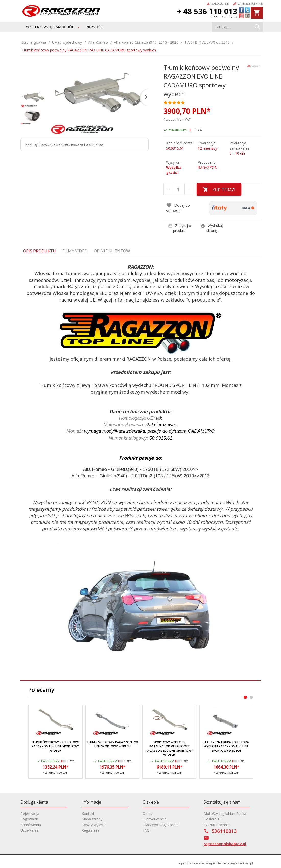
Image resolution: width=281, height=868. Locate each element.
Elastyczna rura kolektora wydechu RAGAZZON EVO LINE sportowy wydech (226, 746)
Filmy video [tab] (75, 251)
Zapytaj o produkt (180, 228)
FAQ (146, 830)
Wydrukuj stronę (212, 228)
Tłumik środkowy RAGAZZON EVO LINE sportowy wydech (112, 744)
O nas (147, 813)
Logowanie (30, 819)
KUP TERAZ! (219, 190)
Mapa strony (92, 819)
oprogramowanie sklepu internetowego (208, 863)
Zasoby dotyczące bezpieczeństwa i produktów (65, 144)
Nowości (95, 27)
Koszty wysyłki (93, 825)
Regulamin (90, 830)
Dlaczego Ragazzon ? (160, 825)
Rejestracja (30, 813)
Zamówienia (31, 825)
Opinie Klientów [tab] (112, 251)
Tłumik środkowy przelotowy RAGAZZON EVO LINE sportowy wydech (55, 746)
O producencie (155, 819)
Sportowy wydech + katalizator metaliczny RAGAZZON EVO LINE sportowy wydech (169, 748)
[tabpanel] (140, 468)
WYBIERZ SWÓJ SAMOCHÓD (50, 27)
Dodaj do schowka (178, 208)
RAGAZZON (208, 167)
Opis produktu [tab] (39, 251)
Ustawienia (30, 830)
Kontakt (88, 813)
